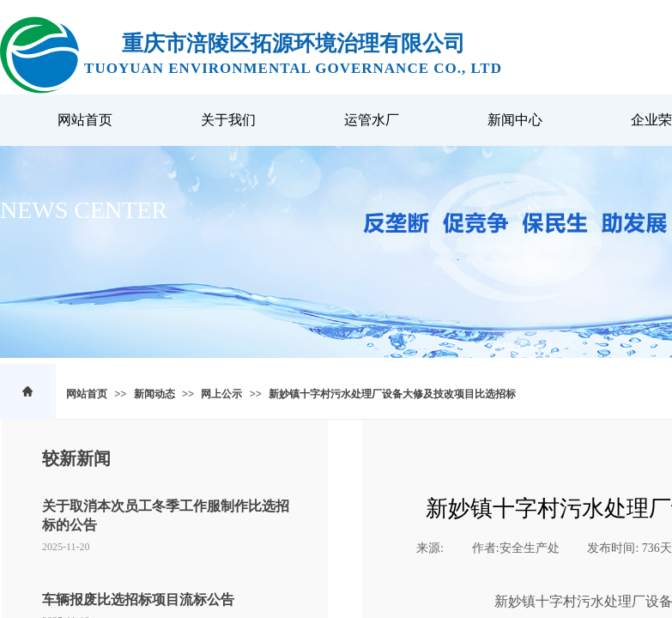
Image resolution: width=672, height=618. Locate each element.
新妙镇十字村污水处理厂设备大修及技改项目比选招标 (392, 394)
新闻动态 (154, 394)
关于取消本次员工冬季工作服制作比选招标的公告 (166, 515)
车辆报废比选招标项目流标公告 (138, 600)
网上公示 (221, 394)
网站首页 (87, 394)
